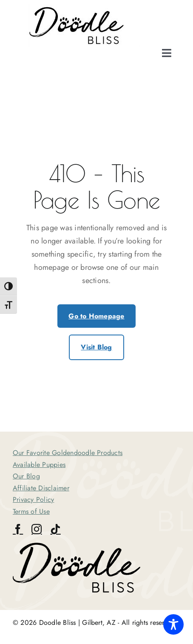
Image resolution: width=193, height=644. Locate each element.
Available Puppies (39, 465)
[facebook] (18, 529)
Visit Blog (96, 347)
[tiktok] (55, 529)
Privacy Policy (33, 499)
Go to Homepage (96, 316)
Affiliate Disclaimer (41, 488)
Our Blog (26, 476)
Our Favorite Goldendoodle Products (68, 453)
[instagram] (37, 529)
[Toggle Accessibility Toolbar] (173, 624)
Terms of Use (31, 511)
